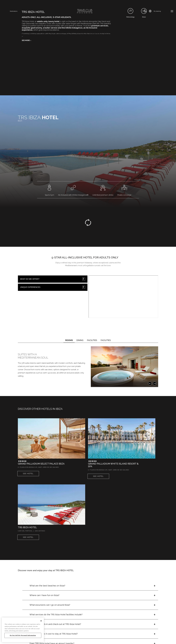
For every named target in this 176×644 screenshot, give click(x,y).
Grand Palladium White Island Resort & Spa (113, 465)
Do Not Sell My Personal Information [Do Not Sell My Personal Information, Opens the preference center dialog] (23, 635)
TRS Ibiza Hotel (27, 527)
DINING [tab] (80, 340)
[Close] (41, 621)
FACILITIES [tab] (92, 340)
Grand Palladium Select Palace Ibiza (41, 464)
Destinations (14, 11)
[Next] (155, 383)
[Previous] (150, 383)
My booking (157, 11)
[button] (26, 40)
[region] (23, 630)
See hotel (28, 474)
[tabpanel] (88, 367)
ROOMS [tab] (69, 340)
